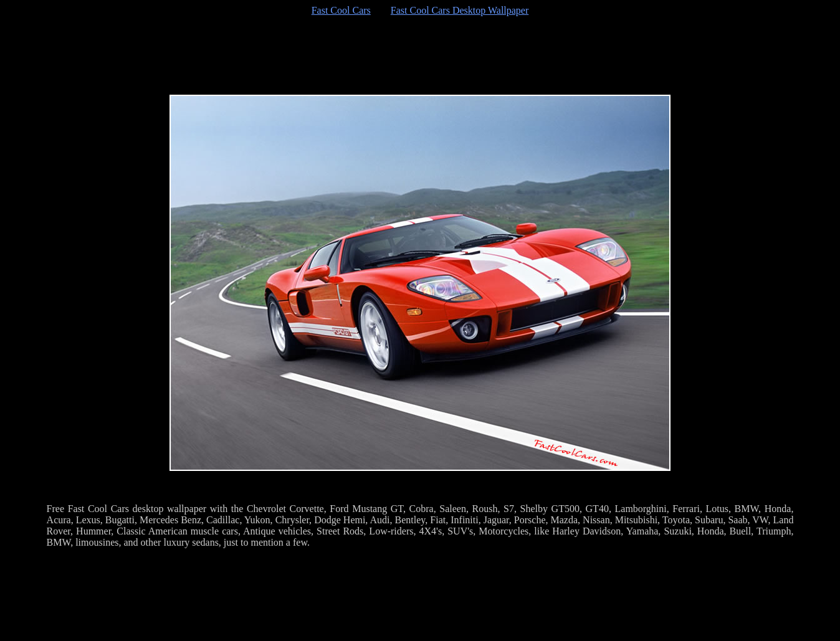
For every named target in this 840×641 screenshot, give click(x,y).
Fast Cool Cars (341, 10)
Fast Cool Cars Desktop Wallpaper (460, 10)
